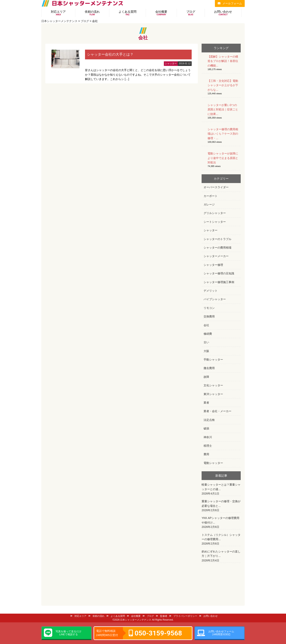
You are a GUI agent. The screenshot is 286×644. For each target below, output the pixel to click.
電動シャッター (213, 463)
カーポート (211, 196)
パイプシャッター (215, 299)
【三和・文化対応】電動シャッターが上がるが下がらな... (223, 85)
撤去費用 (209, 368)
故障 (206, 377)
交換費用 (209, 316)
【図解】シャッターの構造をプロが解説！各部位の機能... (223, 61)
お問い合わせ (223, 13)
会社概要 (161, 13)
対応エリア (58, 13)
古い (206, 342)
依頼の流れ (92, 13)
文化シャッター (213, 385)
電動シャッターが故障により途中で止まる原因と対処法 (223, 158)
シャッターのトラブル (217, 239)
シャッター (211, 230)
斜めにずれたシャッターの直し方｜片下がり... (221, 556)
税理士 (208, 446)
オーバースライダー (216, 187)
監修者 (162, 616)
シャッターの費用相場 (217, 248)
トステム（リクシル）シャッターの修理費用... (221, 540)
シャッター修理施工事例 (219, 282)
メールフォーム (230, 3)
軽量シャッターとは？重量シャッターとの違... (221, 489)
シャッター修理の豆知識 (219, 273)
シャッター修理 (213, 265)
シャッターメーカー (216, 256)
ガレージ (209, 204)
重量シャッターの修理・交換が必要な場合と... (221, 506)
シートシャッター (215, 222)
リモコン (209, 308)
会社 (206, 325)
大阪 (206, 351)
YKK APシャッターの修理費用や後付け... (221, 523)
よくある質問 (128, 13)
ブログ (191, 13)
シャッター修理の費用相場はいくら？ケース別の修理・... (223, 134)
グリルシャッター (215, 213)
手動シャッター (213, 360)
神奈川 (208, 437)
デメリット (211, 291)
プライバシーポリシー (183, 616)
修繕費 (208, 334)
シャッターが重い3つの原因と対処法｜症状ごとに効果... (223, 109)
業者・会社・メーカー (217, 411)
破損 (206, 428)
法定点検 (209, 420)
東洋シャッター (213, 394)
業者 (206, 403)
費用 (206, 454)
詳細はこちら (122, 64)
